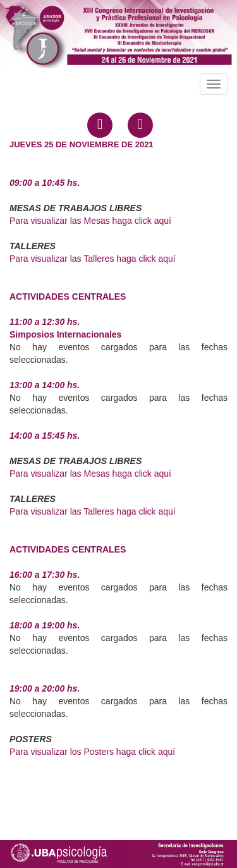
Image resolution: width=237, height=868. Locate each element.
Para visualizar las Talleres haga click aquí (93, 259)
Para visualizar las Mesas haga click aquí (90, 221)
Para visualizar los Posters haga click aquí (92, 752)
